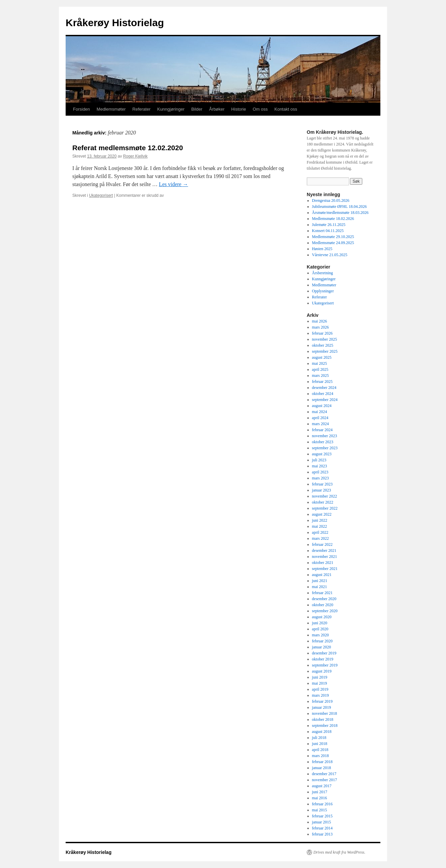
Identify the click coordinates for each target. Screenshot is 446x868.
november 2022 (325, 496)
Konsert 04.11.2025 (328, 231)
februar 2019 (322, 701)
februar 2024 (322, 430)
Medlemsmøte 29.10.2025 (333, 237)
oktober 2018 (323, 719)
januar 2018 (322, 768)
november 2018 (325, 713)
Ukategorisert (101, 195)
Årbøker (217, 109)
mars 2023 (320, 478)
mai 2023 (320, 466)
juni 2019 (320, 677)
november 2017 (325, 780)
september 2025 (325, 351)
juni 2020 (320, 623)
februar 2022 (322, 544)
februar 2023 (322, 484)
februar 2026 (322, 333)
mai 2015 (320, 810)
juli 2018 (319, 738)
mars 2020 (320, 635)
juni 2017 (320, 792)
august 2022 (322, 514)
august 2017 (322, 786)
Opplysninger (323, 291)
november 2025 (325, 339)
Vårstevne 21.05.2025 (330, 255)
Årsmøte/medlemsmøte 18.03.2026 (340, 213)
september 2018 (325, 726)
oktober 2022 (323, 502)
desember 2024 (324, 388)
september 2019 (325, 665)
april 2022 (320, 532)
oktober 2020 (323, 605)
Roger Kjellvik (135, 156)
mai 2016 (320, 798)
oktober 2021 (323, 563)
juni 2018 (320, 744)
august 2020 (322, 617)
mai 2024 (320, 412)
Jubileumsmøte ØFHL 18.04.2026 (340, 207)
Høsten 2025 (322, 249)
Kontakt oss (286, 109)
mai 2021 (320, 587)
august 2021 (322, 575)
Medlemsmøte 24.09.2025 (333, 243)
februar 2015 (322, 816)
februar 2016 (322, 804)
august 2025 (322, 357)
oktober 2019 (323, 659)
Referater (141, 109)
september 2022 (325, 508)
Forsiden (82, 109)
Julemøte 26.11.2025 (329, 225)
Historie (239, 109)
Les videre (174, 184)
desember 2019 (324, 653)
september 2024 (325, 400)
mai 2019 (320, 683)
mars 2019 (320, 695)
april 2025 (320, 369)
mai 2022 (320, 526)
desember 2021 (324, 551)
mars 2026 (320, 327)
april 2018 (320, 750)
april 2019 (320, 689)
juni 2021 (320, 581)
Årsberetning (323, 273)
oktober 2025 (323, 345)
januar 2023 (322, 490)
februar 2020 (322, 641)
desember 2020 (324, 599)
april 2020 (320, 629)
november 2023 (325, 436)
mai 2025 (320, 363)
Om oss (260, 109)
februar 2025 (322, 382)
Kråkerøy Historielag (115, 23)
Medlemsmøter (111, 109)
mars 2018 (320, 756)
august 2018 (322, 732)
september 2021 (325, 569)
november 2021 (325, 557)
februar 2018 (322, 762)
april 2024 (320, 418)
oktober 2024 (323, 394)
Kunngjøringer (171, 109)
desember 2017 (324, 774)
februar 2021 (322, 593)
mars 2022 (320, 538)
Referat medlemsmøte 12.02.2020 (128, 148)
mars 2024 (320, 424)
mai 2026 (320, 321)
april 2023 (320, 472)
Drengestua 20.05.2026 (331, 200)
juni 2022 (320, 520)
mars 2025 (320, 375)
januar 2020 (322, 647)
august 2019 (322, 671)
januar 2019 (322, 707)
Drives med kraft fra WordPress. (339, 852)
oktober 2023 (323, 442)
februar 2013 (322, 834)
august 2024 (322, 406)
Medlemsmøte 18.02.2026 (333, 219)
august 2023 (322, 454)
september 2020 (325, 611)
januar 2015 (322, 822)
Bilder (197, 109)
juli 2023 (319, 460)
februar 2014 (322, 828)
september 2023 (325, 448)
